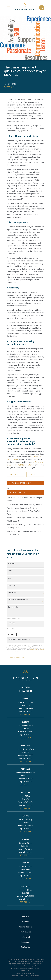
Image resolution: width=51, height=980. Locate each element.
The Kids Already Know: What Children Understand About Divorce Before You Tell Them (23, 511)
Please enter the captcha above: (19, 639)
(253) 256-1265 (25, 879)
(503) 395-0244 (25, 785)
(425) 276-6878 (25, 738)
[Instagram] (27, 691)
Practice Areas (25, 932)
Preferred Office (13, 592)
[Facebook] (20, 691)
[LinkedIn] (24, 691)
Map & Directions (25, 711)
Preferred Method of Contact (18, 600)
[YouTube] (31, 691)
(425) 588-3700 (25, 761)
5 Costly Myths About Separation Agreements (25, 504)
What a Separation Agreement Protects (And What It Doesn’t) (24, 519)
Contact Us (25, 947)
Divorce (10, 488)
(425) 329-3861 (25, 714)
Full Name (11, 563)
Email (9, 578)
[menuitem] (15, 976)
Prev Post (15, 474)
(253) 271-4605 (25, 808)
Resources (25, 942)
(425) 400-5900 (25, 832)
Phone (10, 571)
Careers (25, 922)
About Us (25, 917)
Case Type (11, 623)
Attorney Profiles (25, 927)
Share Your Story (13, 607)
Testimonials (25, 937)
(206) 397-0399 (25, 855)
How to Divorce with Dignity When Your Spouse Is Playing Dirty (25, 526)
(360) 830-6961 (25, 902)
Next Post (35, 474)
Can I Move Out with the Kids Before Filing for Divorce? (25, 499)
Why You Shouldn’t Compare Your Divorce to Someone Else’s (24, 533)
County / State (12, 585)
